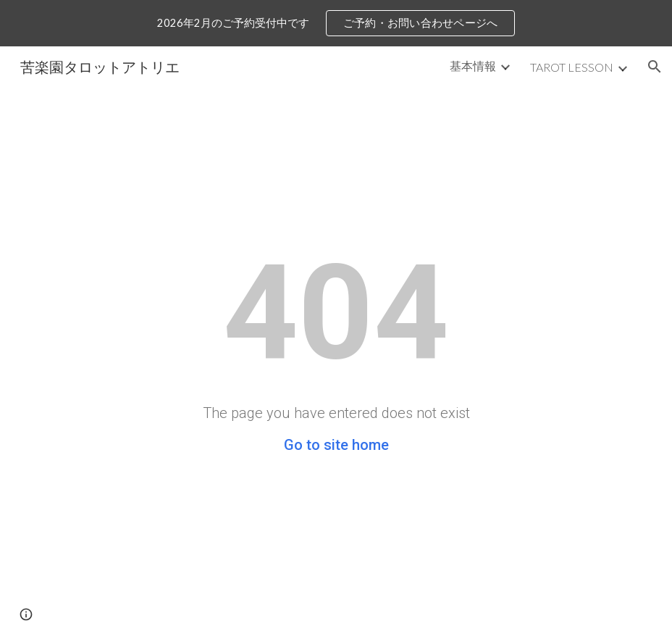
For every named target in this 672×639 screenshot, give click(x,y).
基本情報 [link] (473, 66)
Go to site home (336, 445)
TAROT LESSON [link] (572, 67)
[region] (336, 23)
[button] (655, 67)
